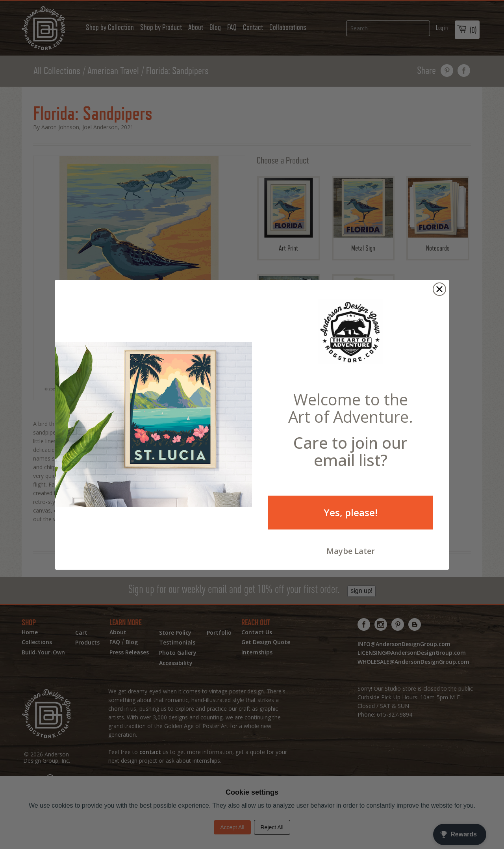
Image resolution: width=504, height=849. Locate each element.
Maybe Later (351, 551)
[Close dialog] (439, 289)
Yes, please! (351, 512)
